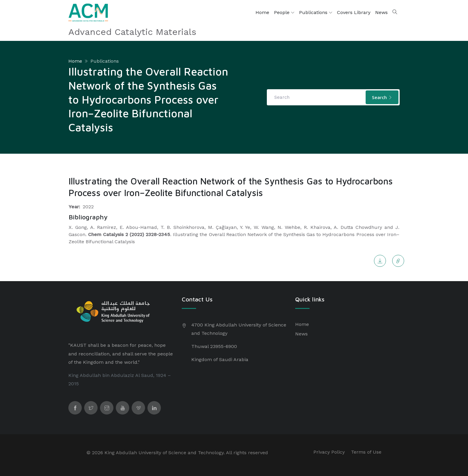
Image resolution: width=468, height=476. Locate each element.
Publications (316, 13)
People (284, 13)
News (381, 12)
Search (382, 97)
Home (262, 12)
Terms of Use (366, 452)
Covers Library (354, 12)
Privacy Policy (329, 452)
